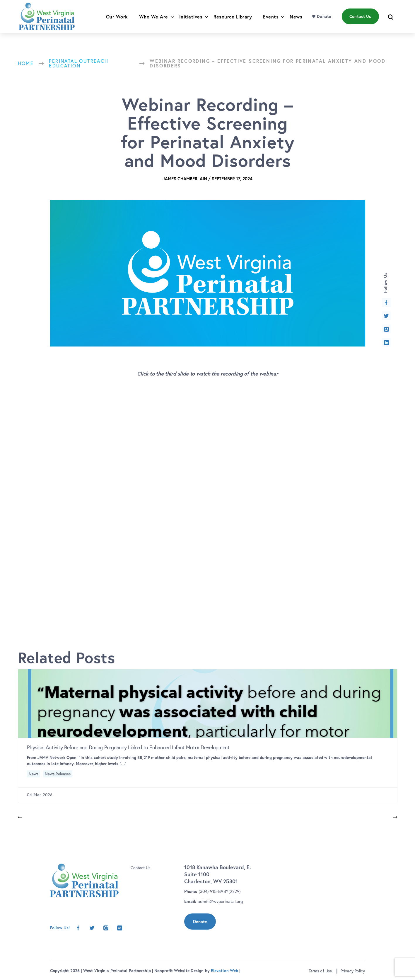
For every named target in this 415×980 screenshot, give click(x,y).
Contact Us (140, 868)
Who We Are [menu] (154, 23)
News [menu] (296, 23)
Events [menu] (271, 23)
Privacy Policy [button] (353, 971)
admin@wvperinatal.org (220, 901)
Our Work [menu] (117, 23)
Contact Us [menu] (360, 23)
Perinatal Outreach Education (79, 63)
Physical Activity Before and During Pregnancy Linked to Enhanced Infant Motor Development (128, 747)
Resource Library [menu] (233, 23)
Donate (200, 922)
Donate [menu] (324, 23)
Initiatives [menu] (191, 23)
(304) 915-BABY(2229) (220, 891)
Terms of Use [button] (320, 971)
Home (26, 63)
